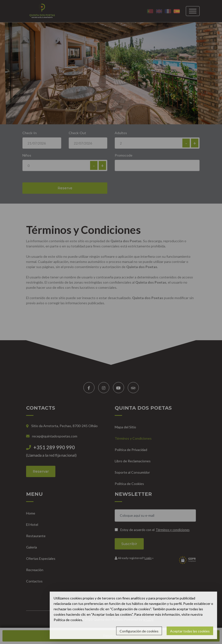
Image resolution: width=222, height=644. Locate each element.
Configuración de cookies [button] (139, 631)
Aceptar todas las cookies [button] (190, 631)
